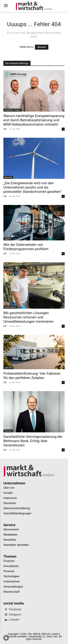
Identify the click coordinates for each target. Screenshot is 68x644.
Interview (8, 177)
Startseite (42, 47)
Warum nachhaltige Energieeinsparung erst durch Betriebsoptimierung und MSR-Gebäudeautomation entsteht (34, 120)
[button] (6, 638)
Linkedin (14, 620)
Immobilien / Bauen (12, 110)
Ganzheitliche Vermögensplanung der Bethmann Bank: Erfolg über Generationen (33, 441)
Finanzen (8, 431)
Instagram (15, 615)
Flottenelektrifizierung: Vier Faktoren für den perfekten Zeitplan (32, 376)
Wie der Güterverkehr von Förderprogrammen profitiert (26, 247)
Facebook (15, 609)
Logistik (8, 239)
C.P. (5, 129)
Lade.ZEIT (8, 368)
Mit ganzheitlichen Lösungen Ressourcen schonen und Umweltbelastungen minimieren (28, 317)
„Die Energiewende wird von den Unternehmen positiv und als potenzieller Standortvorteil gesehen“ (32, 187)
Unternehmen (10, 307)
